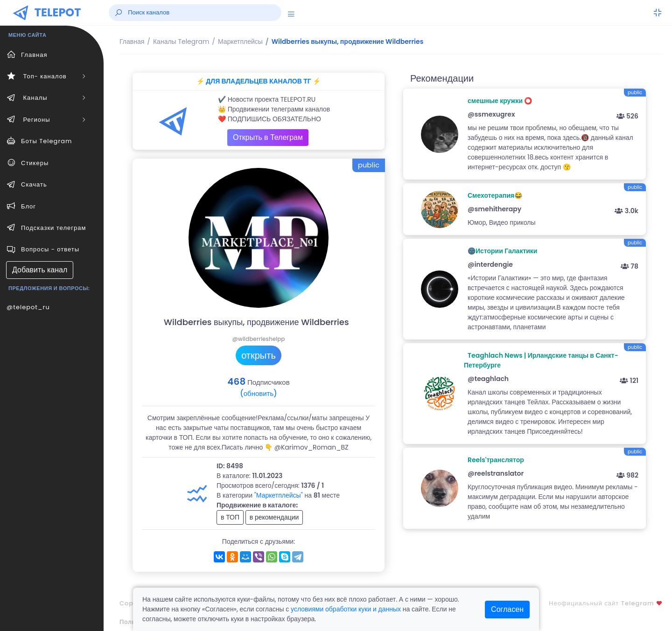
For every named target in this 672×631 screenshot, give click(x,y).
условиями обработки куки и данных (346, 609)
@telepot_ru (28, 307)
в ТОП (230, 517)
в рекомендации (274, 517)
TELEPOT (58, 12)
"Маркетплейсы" (279, 495)
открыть (259, 355)
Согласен (507, 609)
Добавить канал (40, 270)
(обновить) (258, 393)
